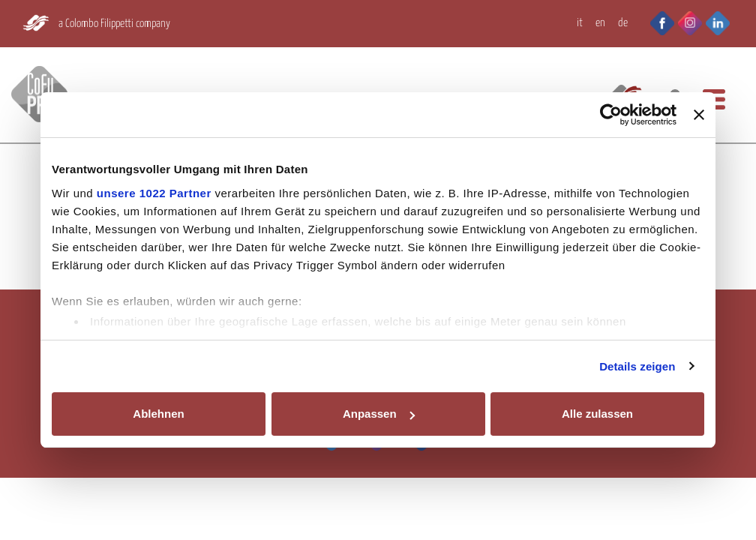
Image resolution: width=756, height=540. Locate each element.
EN (600, 23)
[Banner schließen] (699, 115)
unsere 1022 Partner (154, 193)
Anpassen (379, 414)
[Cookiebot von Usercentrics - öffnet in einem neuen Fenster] (611, 115)
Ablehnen (158, 414)
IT (580, 23)
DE (623, 23)
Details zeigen (637, 366)
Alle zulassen (597, 414)
